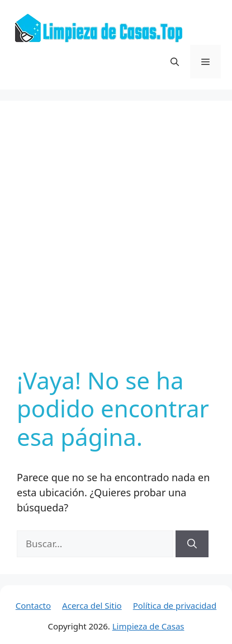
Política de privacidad (175, 605)
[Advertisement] (116, 239)
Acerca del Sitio (92, 605)
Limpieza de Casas (148, 626)
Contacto (33, 605)
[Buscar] (192, 544)
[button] (175, 62)
